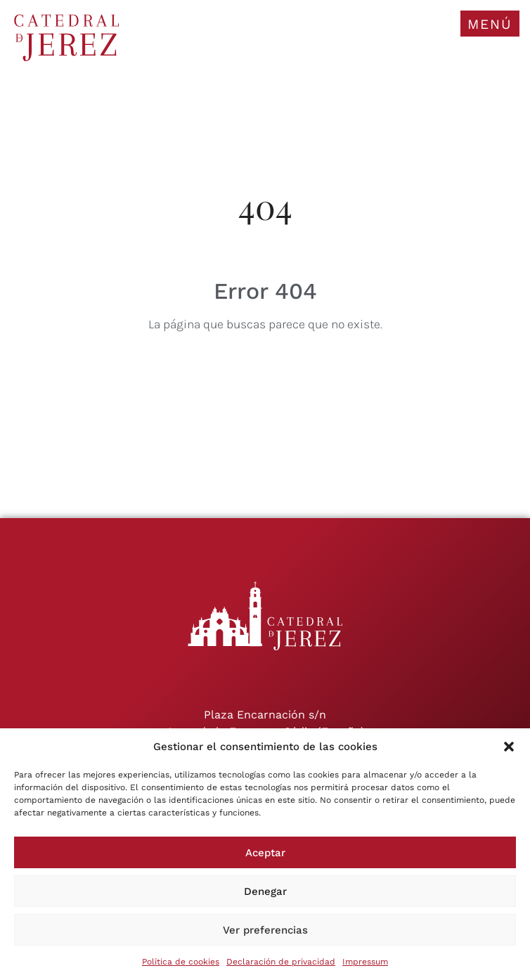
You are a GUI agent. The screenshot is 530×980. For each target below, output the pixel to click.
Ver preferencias (265, 930)
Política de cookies (181, 962)
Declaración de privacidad (281, 962)
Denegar (265, 891)
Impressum (365, 962)
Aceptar (265, 853)
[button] (509, 747)
